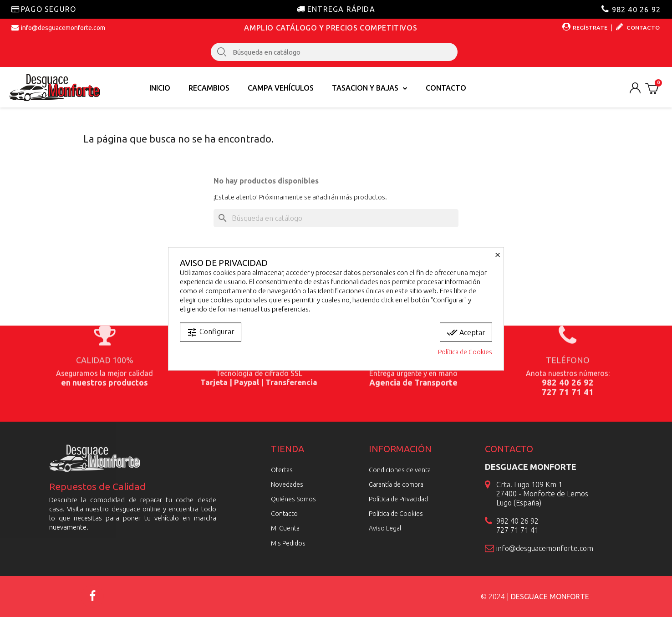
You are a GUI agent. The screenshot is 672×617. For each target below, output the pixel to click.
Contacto (446, 88)
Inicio (160, 88)
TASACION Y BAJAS (370, 88)
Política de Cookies (465, 352)
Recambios (209, 88)
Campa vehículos (281, 88)
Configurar (211, 332)
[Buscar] (336, 218)
